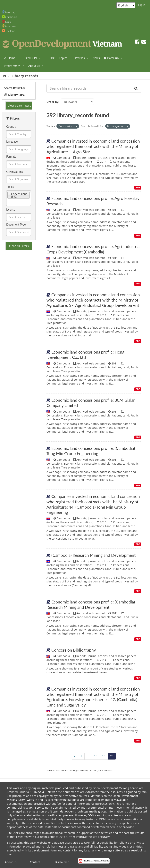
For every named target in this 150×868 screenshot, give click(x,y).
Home (12, 58)
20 (112, 756)
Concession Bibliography (74, 650)
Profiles (82, 58)
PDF (138, 187)
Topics (65, 58)
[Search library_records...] (89, 88)
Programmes (14, 66)
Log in (142, 5)
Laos (8, 22)
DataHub (115, 58)
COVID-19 (33, 58)
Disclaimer (62, 862)
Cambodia (11, 17)
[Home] (5, 76)
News (96, 58)
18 (96, 756)
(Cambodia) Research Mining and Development (94, 555)
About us (36, 66)
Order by (52, 102)
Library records (25, 76)
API (95, 770)
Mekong (10, 12)
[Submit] (136, 88)
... (88, 756)
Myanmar (11, 26)
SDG (52, 58)
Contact (35, 862)
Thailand (10, 31)
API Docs (107, 770)
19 (104, 756)
